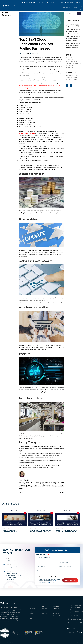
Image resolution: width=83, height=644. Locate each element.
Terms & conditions (73, 643)
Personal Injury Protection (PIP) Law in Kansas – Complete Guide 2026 (73, 31)
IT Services (41, 2)
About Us (32, 606)
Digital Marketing (57, 616)
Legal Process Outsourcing (27, 2)
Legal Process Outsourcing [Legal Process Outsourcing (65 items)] (70, 66)
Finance (43, 611)
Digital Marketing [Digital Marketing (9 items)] (71, 61)
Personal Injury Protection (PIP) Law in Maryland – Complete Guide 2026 (73, 38)
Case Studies (33, 609)
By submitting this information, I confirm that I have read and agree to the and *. (50, 581)
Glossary (32, 613)
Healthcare (44, 609)
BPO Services (51, 2)
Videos (31, 616)
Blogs (31, 611)
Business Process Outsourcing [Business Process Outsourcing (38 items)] (71, 59)
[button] (28, 2)
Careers (31, 618)
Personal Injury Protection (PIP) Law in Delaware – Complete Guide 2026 (73, 45)
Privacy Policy (80, 643)
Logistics (43, 616)
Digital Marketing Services (65, 2)
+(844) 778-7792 (10, 560)
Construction (44, 613)
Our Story (78, 2)
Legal (43, 606)
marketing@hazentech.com (14, 567)
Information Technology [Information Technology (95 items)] (73, 63)
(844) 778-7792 (75, 616)
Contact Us (66, 8)
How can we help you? (42, 555)
